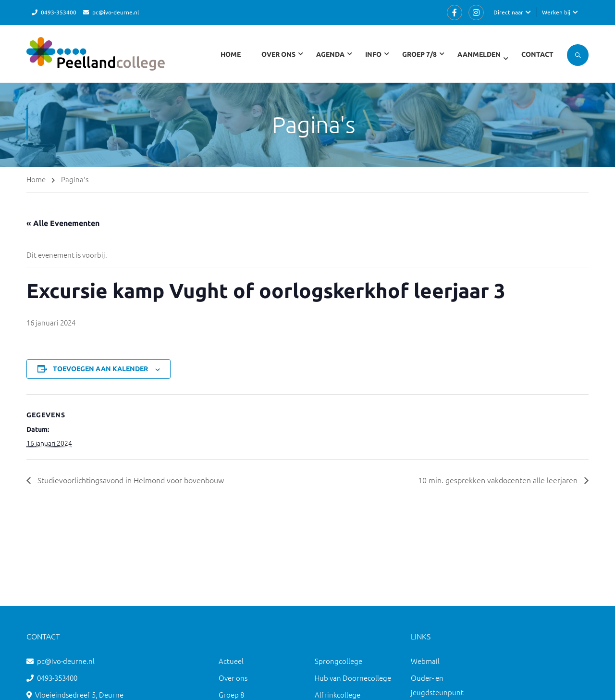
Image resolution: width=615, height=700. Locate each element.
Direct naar (508, 12)
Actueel (231, 661)
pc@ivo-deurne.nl (116, 12)
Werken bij (556, 12)
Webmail (425, 661)
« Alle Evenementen (63, 223)
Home (231, 54)
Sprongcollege (338, 661)
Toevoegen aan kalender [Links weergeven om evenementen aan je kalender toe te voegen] (100, 369)
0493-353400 (59, 12)
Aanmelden (479, 54)
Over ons (233, 678)
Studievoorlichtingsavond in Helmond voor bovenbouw (130, 480)
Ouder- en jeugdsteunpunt (437, 685)
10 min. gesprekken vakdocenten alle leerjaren (499, 480)
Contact (537, 54)
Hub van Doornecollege (353, 678)
